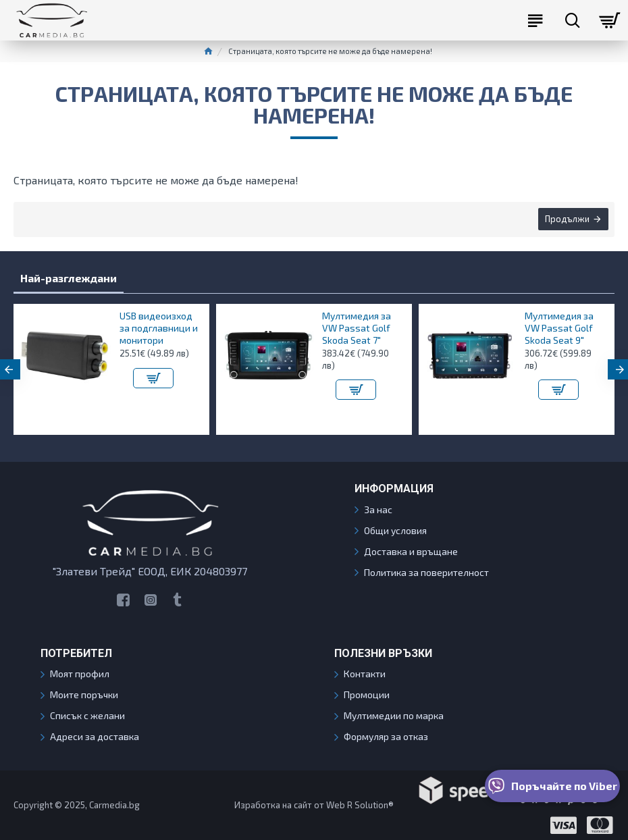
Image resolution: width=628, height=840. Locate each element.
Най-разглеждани (69, 278)
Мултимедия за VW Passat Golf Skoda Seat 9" (559, 328)
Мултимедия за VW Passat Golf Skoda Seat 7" (357, 328)
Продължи (567, 219)
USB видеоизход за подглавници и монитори (159, 328)
